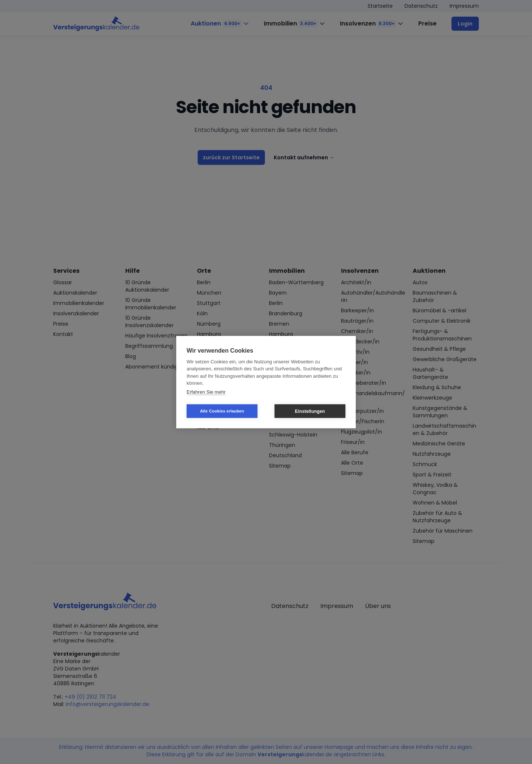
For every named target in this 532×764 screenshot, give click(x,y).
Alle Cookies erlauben (222, 411)
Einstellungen (310, 411)
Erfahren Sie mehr (206, 392)
